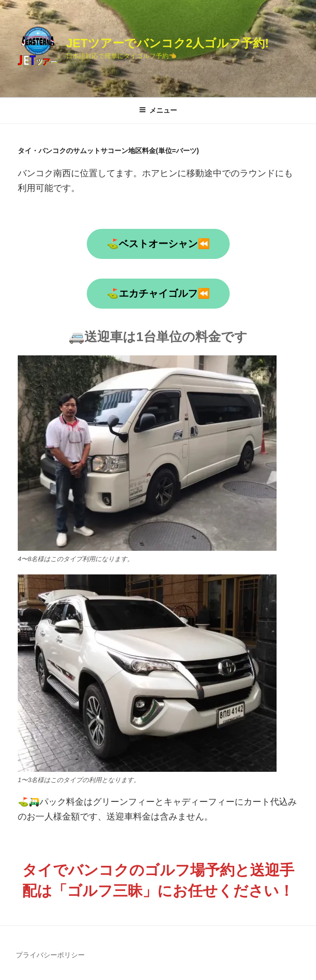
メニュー (158, 110)
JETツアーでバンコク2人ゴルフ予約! (167, 43)
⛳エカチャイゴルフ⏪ (158, 293)
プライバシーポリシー (50, 955)
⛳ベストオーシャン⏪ (158, 244)
